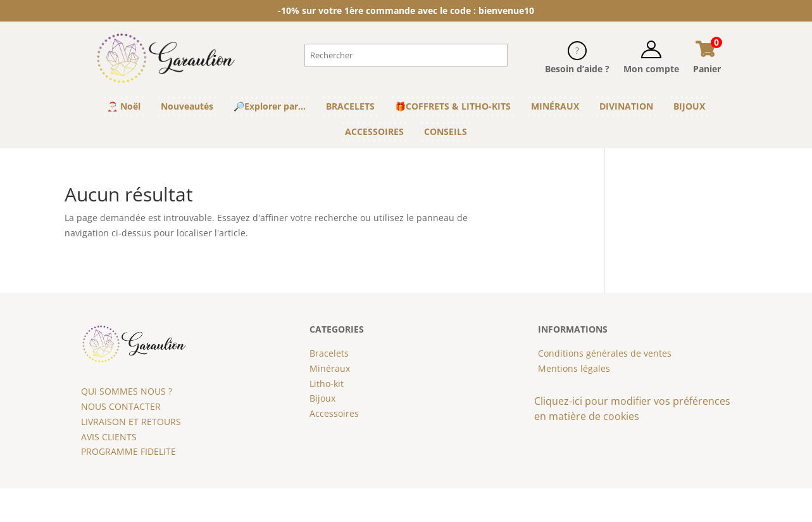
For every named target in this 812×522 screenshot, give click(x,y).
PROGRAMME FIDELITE (128, 451)
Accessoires (334, 413)
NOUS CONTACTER (121, 406)
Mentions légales (574, 368)
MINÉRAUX (555, 106)
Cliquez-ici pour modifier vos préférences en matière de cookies (632, 409)
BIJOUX (689, 106)
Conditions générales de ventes (605, 353)
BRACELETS (350, 106)
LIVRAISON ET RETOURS (131, 422)
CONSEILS (446, 131)
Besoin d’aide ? (577, 69)
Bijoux (322, 398)
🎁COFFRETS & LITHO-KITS (453, 106)
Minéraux (330, 368)
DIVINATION (626, 106)
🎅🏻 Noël (124, 106)
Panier (707, 69)
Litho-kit (327, 384)
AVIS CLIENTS (109, 437)
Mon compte (651, 69)
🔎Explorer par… (270, 106)
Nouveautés (187, 106)
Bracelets (329, 353)
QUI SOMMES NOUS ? (127, 391)
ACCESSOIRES (374, 131)
